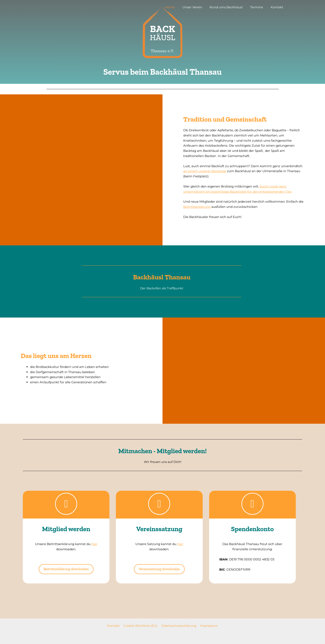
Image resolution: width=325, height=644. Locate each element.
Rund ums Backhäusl (230, 7)
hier (94, 544)
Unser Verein (197, 7)
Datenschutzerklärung (178, 626)
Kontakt (278, 7)
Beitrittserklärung (197, 207)
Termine (259, 7)
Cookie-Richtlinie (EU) (141, 626)
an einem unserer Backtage (205, 171)
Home (176, 7)
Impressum (208, 626)
